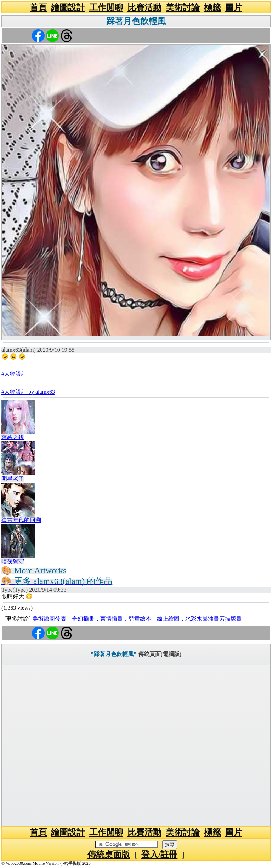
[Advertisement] (136, 746)
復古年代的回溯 (21, 520)
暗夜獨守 (13, 561)
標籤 (212, 7)
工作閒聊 (106, 7)
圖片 (234, 7)
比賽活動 (144, 7)
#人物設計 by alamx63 (28, 392)
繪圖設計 (68, 7)
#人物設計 (14, 374)
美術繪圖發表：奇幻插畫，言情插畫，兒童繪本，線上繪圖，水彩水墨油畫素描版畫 (137, 619)
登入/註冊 (160, 855)
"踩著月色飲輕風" (114, 654)
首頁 (38, 7)
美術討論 (183, 7)
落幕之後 (13, 437)
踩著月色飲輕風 (136, 21)
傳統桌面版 (109, 855)
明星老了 (13, 479)
